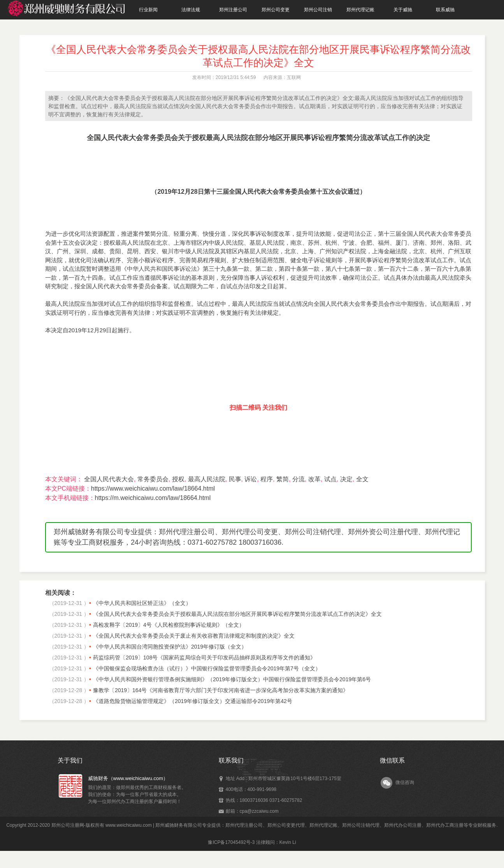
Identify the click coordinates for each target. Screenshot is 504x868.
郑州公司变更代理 (286, 825)
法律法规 (191, 10)
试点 (330, 479)
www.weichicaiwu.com (129, 825)
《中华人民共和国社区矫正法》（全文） (142, 603)
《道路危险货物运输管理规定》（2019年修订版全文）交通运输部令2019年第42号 (193, 701)
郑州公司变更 (276, 10)
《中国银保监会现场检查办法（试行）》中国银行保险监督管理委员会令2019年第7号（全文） (207, 668)
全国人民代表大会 (109, 479)
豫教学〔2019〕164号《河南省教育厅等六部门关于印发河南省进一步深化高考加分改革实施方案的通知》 (221, 690)
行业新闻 (148, 10)
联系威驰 (445, 10)
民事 (235, 479)
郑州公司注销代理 (361, 825)
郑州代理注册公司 (244, 825)
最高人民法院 (207, 479)
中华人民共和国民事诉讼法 (162, 269)
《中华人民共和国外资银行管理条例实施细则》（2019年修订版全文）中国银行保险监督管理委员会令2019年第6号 (232, 679)
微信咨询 (405, 782)
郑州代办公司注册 (403, 825)
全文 (362, 479)
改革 (314, 479)
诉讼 (251, 479)
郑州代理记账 (360, 10)
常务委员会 (153, 479)
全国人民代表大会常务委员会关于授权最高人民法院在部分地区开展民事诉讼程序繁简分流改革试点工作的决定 (258, 138)
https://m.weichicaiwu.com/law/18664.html (153, 498)
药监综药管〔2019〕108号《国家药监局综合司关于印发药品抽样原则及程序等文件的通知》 (205, 658)
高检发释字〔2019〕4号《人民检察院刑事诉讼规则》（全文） (169, 625)
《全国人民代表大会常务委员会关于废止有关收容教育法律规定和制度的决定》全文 (194, 636)
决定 (346, 479)
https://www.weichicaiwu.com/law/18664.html (153, 488)
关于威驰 (403, 10)
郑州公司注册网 (68, 825)
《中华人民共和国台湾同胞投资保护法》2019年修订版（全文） (170, 647)
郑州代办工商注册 (445, 825)
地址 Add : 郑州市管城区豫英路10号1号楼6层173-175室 (284, 779)
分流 (299, 479)
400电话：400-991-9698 (251, 789)
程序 (267, 479)
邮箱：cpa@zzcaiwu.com (252, 811)
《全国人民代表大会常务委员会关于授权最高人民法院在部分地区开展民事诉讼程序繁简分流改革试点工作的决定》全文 (237, 614)
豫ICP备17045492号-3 (231, 842)
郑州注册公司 (233, 10)
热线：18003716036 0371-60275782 (264, 800)
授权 (178, 479)
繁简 (283, 479)
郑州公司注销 (318, 10)
